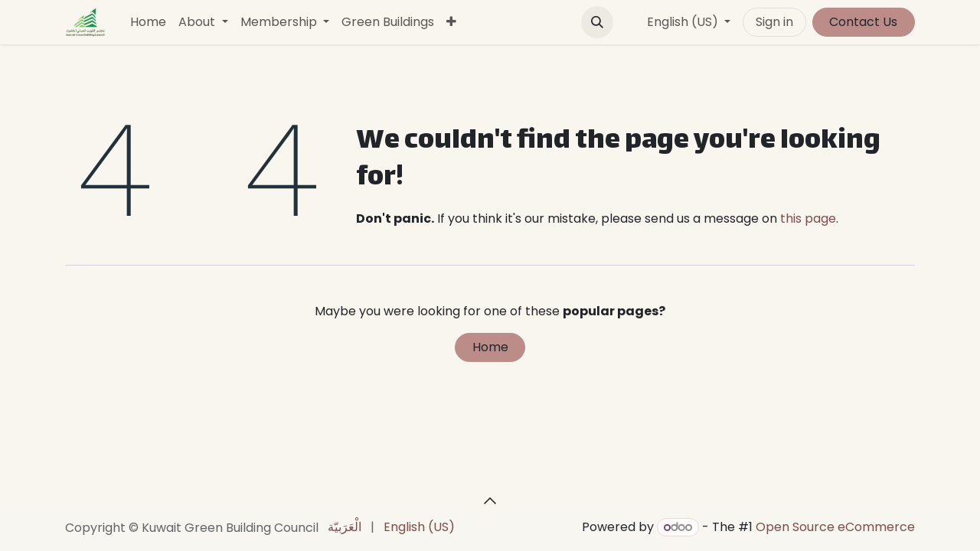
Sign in (774, 22)
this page (808, 218)
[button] (597, 22)
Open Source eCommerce (835, 527)
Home (490, 347)
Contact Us (863, 22)
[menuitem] (148, 22)
